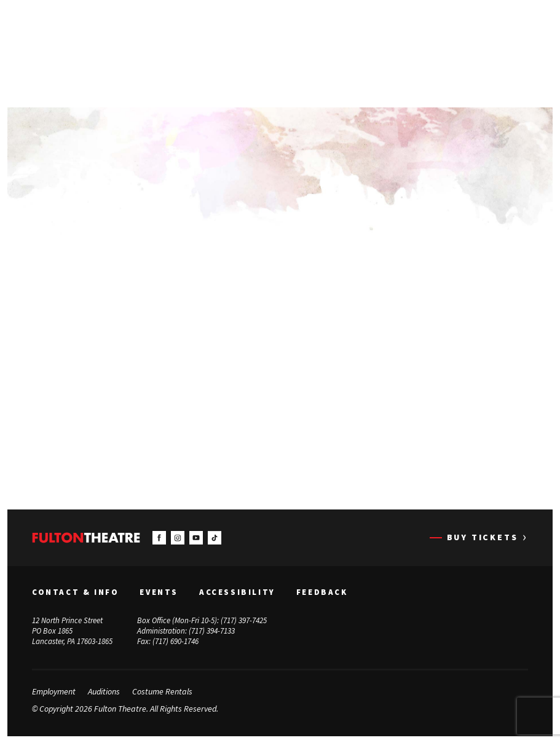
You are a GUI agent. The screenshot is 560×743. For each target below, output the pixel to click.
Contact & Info (75, 592)
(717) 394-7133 (212, 631)
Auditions (104, 691)
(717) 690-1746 (175, 641)
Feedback (322, 592)
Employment (54, 691)
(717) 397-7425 (244, 620)
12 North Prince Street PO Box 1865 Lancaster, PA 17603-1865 (72, 631)
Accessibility (237, 592)
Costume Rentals (162, 691)
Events (159, 592)
